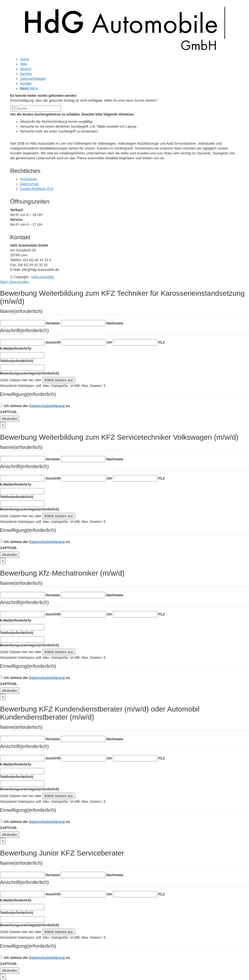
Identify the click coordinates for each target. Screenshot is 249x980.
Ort (109, 342)
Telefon (17, 361)
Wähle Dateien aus (59, 380)
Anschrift (53, 342)
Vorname (53, 323)
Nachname (115, 323)
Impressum (28, 179)
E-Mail (16, 348)
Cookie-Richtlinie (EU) (37, 189)
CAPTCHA (8, 412)
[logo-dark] (124, 54)
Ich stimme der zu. (37, 406)
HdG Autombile (43, 277)
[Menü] (29, 88)
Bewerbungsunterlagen (30, 373)
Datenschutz (29, 184)
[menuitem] (129, 59)
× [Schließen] (3, 425)
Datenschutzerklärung (47, 406)
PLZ (161, 342)
